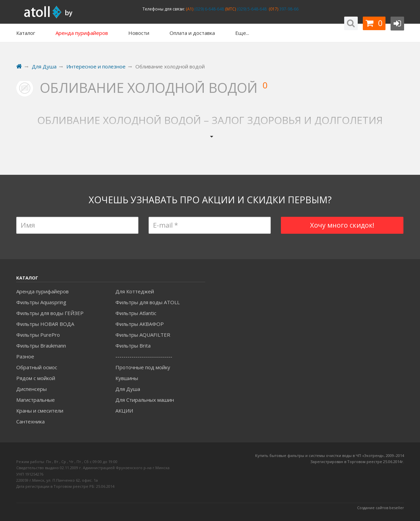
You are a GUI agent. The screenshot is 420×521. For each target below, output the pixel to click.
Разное (25, 356)
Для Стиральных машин (145, 400)
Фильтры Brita (133, 346)
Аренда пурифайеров (42, 291)
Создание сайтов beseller (381, 508)
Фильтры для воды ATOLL (148, 302)
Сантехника (30, 421)
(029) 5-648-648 (251, 9)
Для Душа (128, 389)
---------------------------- (144, 356)
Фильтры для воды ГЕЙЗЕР (50, 313)
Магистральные (36, 400)
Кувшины (127, 378)
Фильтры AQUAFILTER (143, 335)
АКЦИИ (124, 411)
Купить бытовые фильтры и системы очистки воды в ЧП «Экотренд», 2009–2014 (330, 455)
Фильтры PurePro (38, 335)
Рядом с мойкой (36, 378)
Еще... (242, 33)
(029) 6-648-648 (209, 9)
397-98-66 (288, 9)
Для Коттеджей (135, 291)
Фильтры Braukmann (41, 346)
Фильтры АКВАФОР (140, 324)
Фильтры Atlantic (136, 313)
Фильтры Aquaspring (41, 302)
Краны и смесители (40, 411)
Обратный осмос (37, 367)
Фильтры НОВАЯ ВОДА (45, 324)
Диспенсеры (31, 389)
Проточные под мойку (143, 367)
